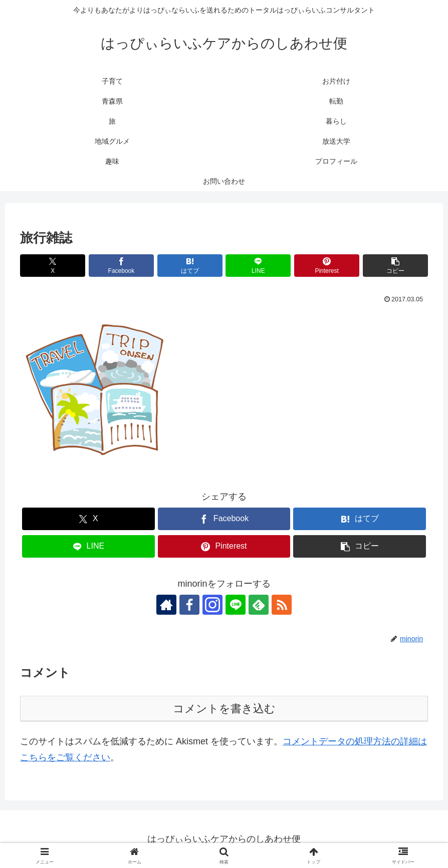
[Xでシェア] (53, 266)
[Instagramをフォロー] (212, 605)
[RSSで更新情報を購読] (282, 605)
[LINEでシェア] (258, 266)
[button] (395, 266)
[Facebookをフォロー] (189, 605)
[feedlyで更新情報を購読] (259, 605)
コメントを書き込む (224, 709)
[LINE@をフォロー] (236, 605)
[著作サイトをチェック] (166, 605)
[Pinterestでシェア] (327, 266)
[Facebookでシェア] (121, 266)
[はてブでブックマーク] (190, 266)
